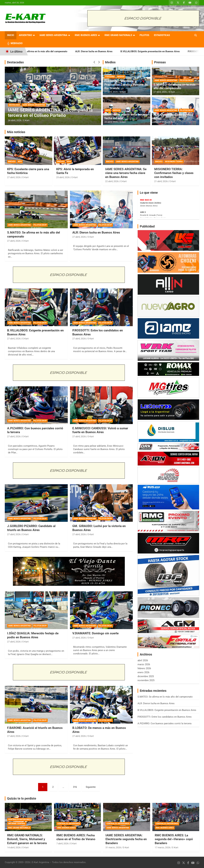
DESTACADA (14, 105)
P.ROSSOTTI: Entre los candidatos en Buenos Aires (165, 717)
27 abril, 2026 (160, 92)
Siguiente (91, 787)
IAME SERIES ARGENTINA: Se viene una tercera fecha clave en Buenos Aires (126, 173)
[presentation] (94, 62)
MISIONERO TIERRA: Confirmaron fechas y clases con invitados (174, 173)
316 (75, 787)
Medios (110, 62)
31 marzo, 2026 (113, 847)
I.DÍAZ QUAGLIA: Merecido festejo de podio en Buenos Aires (33, 635)
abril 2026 (143, 660)
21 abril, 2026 (111, 92)
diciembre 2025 (146, 676)
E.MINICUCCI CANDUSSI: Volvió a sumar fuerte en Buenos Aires (100, 430)
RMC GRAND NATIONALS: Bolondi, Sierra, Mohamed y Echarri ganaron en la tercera (27, 839)
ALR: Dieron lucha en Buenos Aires (101, 51)
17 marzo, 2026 (162, 847)
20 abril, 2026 (111, 122)
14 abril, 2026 (14, 847)
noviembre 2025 (146, 680)
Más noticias (16, 132)
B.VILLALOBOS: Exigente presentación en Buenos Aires (157, 51)
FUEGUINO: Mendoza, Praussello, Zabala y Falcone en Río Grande (126, 85)
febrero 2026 (144, 668)
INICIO (11, 35)
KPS (20, 162)
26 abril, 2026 (15, 120)
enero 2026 (143, 672)
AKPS (108, 110)
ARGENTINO (25, 35)
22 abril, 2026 (112, 181)
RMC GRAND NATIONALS (118, 35)
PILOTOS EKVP (186, 80)
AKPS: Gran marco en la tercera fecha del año (126, 116)
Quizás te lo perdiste (22, 798)
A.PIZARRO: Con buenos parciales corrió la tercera (164, 723)
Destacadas (15, 62)
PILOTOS (144, 35)
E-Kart (26, 120)
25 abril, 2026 (63, 177)
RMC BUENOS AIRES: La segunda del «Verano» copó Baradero (174, 839)
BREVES (12, 162)
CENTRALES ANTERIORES (19, 819)
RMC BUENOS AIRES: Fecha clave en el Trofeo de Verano (76, 837)
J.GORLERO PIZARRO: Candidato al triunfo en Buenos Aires (31, 528)
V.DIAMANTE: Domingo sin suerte (95, 633)
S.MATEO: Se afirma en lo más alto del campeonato (47, 51)
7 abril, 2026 (62, 843)
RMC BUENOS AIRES (86, 35)
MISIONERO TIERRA (174, 162)
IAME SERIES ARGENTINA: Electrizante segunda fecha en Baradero (126, 839)
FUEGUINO (110, 77)
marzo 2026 (144, 664)
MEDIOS (121, 77)
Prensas (160, 62)
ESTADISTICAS (162, 35)
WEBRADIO (16, 43)
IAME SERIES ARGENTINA (53, 35)
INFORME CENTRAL (17, 824)
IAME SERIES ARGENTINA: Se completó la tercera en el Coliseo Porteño (50, 113)
